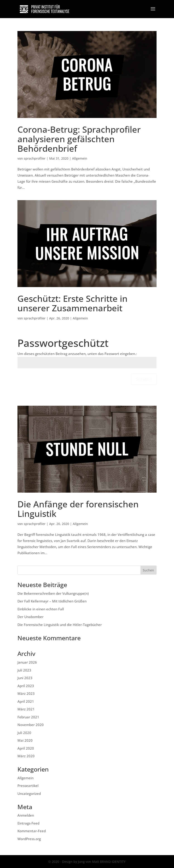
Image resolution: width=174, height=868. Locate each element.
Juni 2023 (25, 678)
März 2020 (26, 756)
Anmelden (26, 815)
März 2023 (26, 693)
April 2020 (26, 748)
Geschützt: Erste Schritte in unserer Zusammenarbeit (72, 303)
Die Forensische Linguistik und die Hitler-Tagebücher (60, 625)
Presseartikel (28, 786)
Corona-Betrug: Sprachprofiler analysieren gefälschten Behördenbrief (79, 139)
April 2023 (26, 686)
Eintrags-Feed (28, 823)
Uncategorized (29, 794)
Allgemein (80, 158)
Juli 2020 (24, 733)
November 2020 (31, 725)
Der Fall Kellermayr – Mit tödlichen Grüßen (52, 601)
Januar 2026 (27, 662)
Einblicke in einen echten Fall (41, 609)
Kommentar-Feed (32, 831)
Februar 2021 (28, 717)
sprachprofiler (35, 158)
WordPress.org (29, 839)
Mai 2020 (25, 740)
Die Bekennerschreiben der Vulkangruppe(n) (53, 593)
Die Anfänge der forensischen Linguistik (78, 509)
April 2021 (26, 701)
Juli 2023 (24, 670)
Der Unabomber (30, 617)
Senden (144, 379)
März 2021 (26, 709)
